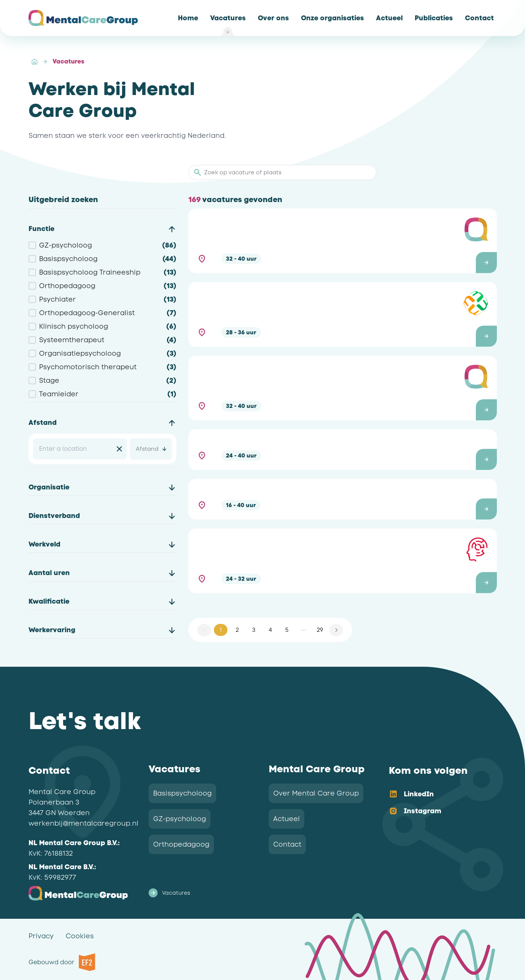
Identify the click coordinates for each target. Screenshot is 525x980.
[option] (437, 795)
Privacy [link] (41, 936)
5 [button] (287, 630)
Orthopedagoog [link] (181, 844)
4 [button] (270, 630)
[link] (188, 18)
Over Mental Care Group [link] (316, 793)
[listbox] (437, 803)
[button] (342, 241)
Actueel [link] (287, 819)
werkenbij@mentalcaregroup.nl (83, 823)
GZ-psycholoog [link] (180, 819)
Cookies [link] (80, 936)
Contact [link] (287, 844)
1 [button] (221, 630)
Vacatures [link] (68, 61)
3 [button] (254, 630)
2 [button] (237, 630)
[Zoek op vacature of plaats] (287, 172)
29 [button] (320, 630)
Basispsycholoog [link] (182, 793)
